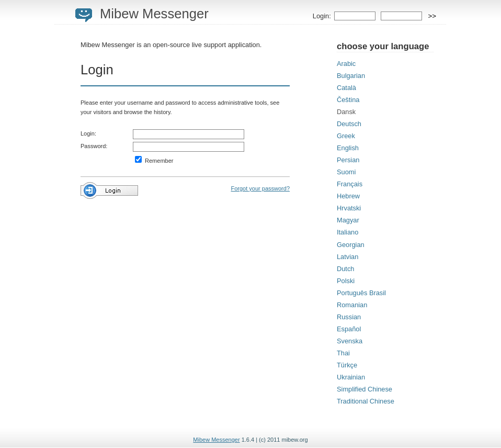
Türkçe (347, 365)
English (348, 148)
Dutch (345, 269)
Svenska (350, 341)
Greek (346, 136)
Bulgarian (351, 76)
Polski (346, 281)
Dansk (346, 112)
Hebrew (348, 196)
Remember (154, 161)
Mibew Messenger (154, 14)
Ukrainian (351, 377)
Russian (349, 317)
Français (350, 184)
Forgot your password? (261, 188)
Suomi (346, 172)
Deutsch (349, 124)
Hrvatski (349, 208)
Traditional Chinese (366, 401)
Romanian (352, 305)
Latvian (348, 257)
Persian (348, 160)
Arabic (346, 64)
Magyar (348, 220)
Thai (343, 353)
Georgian (351, 245)
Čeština (348, 100)
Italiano (348, 232)
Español (349, 329)
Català (346, 88)
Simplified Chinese (365, 389)
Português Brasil (361, 293)
